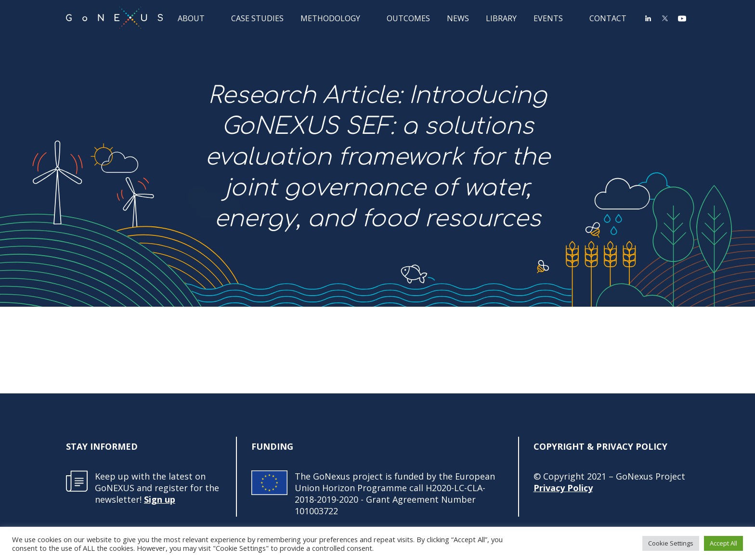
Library (501, 18)
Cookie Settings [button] (671, 543)
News (458, 18)
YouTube (682, 18)
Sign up (160, 499)
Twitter (665, 18)
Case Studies (257, 18)
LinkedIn (648, 18)
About (191, 18)
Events (548, 18)
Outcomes (408, 18)
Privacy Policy (563, 488)
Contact (608, 18)
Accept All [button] (723, 543)
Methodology (330, 18)
